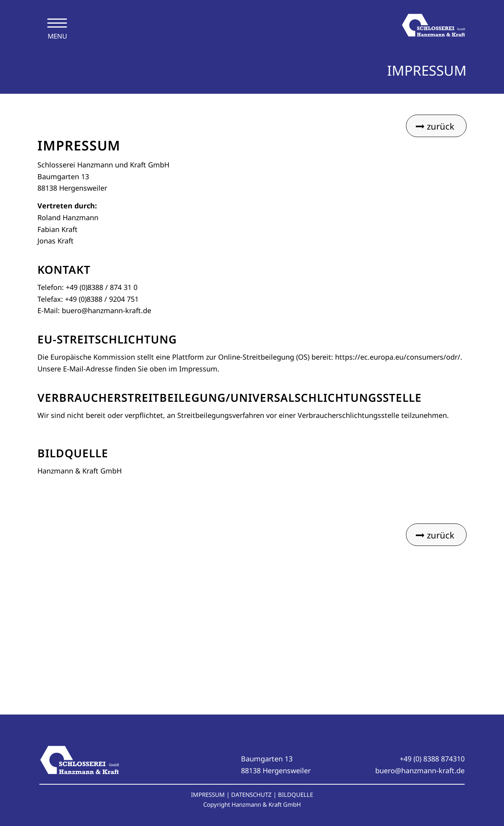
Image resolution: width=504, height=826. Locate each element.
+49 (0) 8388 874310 (432, 759)
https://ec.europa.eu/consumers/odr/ (398, 357)
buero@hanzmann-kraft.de (420, 770)
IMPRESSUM (208, 794)
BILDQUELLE (296, 794)
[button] (17, 809)
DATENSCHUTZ (251, 794)
